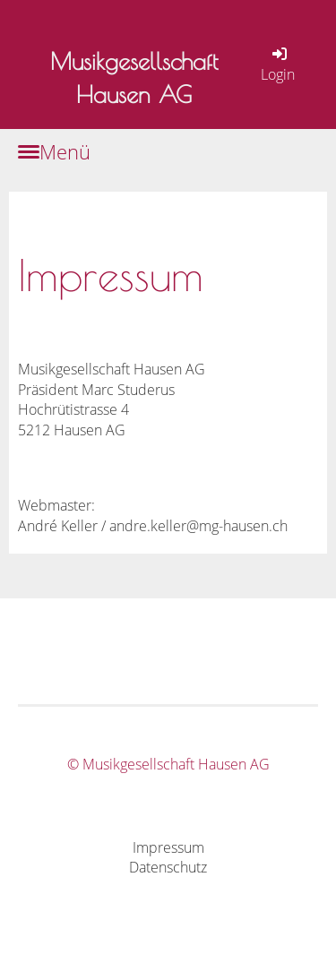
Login (278, 64)
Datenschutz (168, 867)
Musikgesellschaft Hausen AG (134, 77)
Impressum (168, 847)
